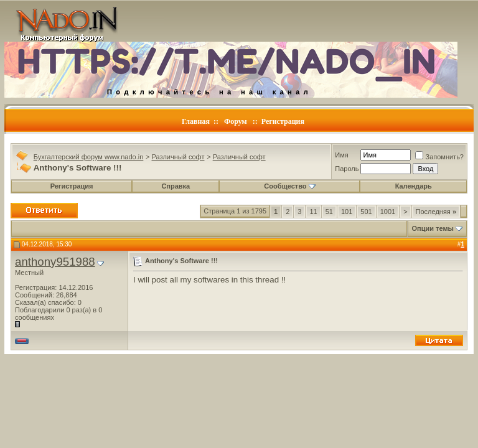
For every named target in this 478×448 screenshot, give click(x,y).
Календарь (414, 186)
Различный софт (178, 157)
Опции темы (433, 228)
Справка (176, 186)
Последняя (436, 212)
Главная (196, 121)
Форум (236, 121)
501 (366, 212)
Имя (341, 155)
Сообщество (289, 186)
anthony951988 (55, 262)
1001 (388, 212)
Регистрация (283, 121)
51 (329, 212)
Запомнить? (439, 157)
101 (347, 212)
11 (313, 212)
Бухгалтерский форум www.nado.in (89, 157)
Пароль (347, 169)
